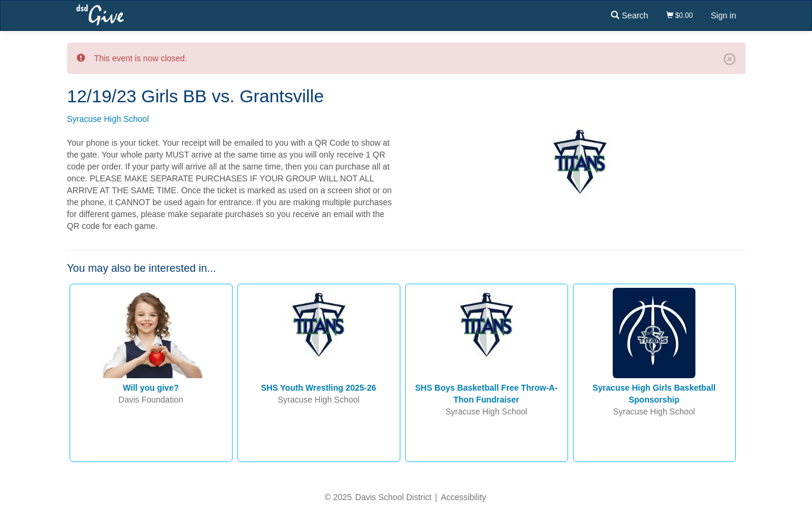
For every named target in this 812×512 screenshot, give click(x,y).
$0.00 (680, 15)
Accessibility (463, 497)
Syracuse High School (108, 119)
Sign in (724, 15)
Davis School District (393, 497)
